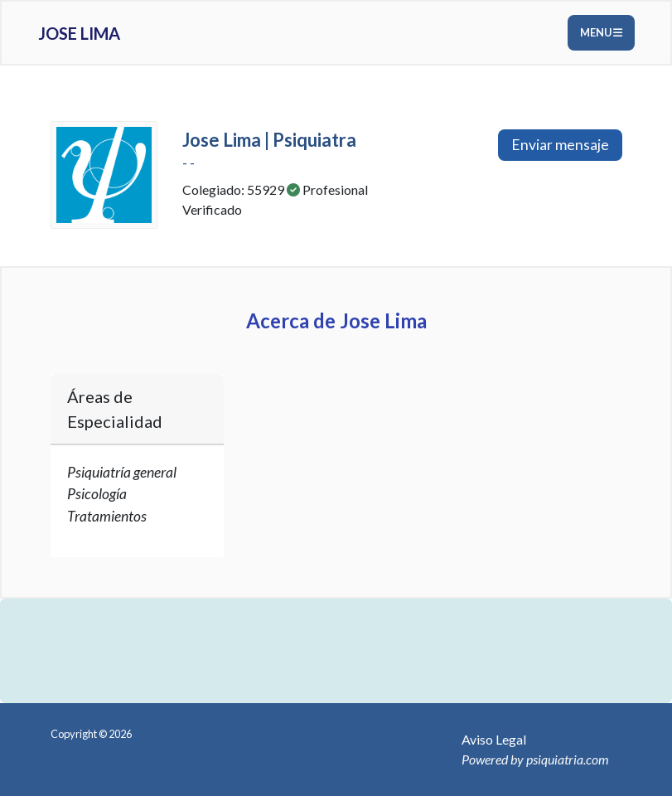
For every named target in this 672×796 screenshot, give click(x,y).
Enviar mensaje (560, 145)
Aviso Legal (494, 739)
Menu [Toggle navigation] (601, 32)
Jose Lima (79, 33)
